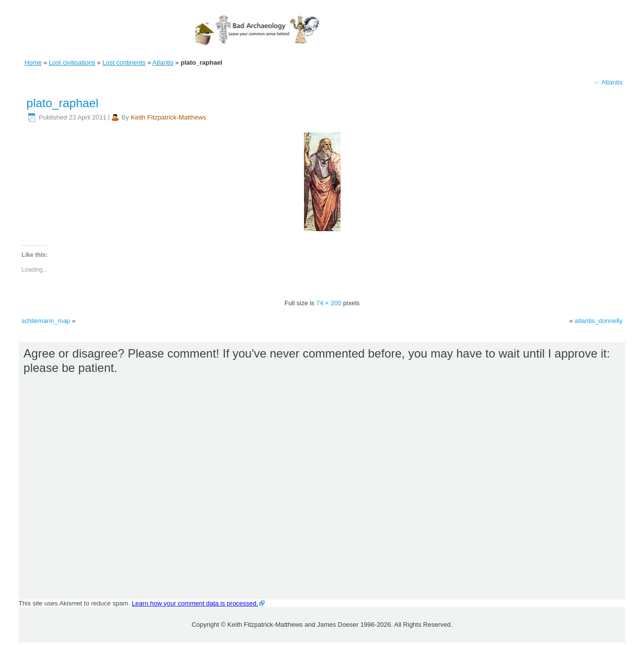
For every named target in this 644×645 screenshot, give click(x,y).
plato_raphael (63, 103)
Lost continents (124, 62)
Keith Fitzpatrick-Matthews (169, 117)
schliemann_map (46, 321)
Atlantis (163, 62)
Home (33, 62)
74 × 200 (329, 303)
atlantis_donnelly (599, 321)
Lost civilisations (72, 62)
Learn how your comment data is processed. (195, 603)
